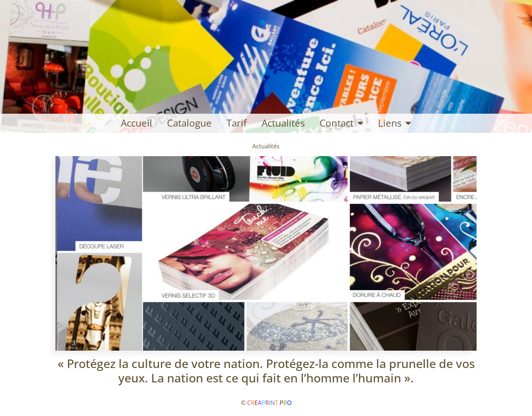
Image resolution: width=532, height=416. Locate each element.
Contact (341, 123)
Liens (395, 123)
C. (269, 403)
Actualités (283, 123)
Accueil (137, 123)
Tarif (237, 123)
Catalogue (189, 123)
